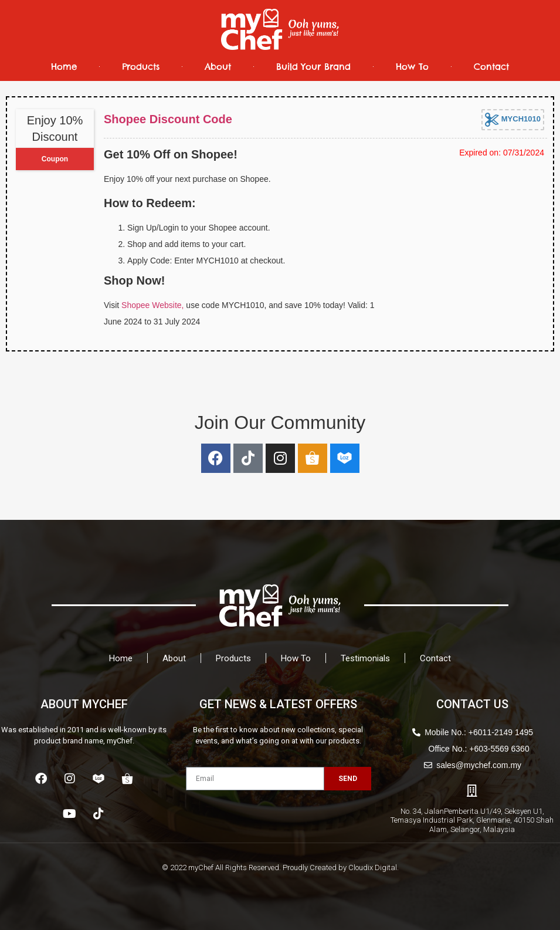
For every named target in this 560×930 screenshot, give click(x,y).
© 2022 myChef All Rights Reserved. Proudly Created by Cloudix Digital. (280, 868)
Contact (491, 67)
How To (412, 67)
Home (64, 67)
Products (141, 67)
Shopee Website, (152, 305)
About (218, 67)
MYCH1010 (513, 120)
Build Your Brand (313, 67)
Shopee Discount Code (168, 119)
